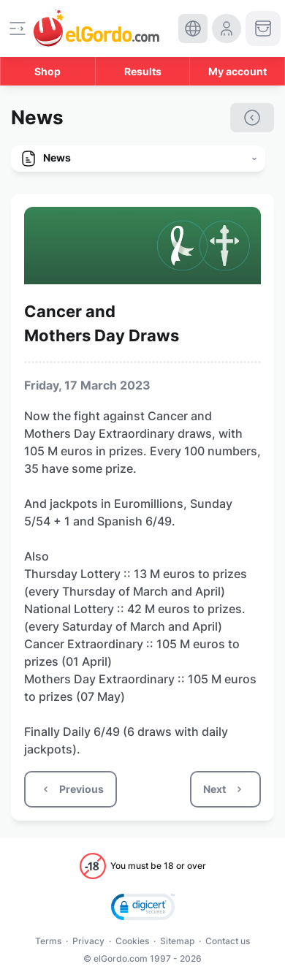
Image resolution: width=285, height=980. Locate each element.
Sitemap (177, 941)
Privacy (88, 941)
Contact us (228, 941)
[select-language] (193, 29)
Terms (48, 941)
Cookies (132, 941)
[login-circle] (227, 29)
